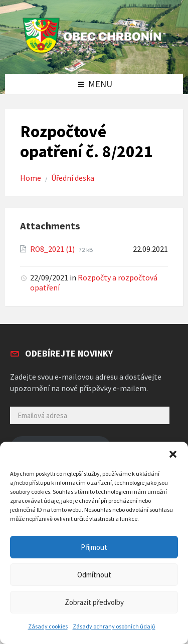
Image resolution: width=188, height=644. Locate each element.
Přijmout (94, 547)
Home (31, 178)
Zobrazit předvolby (94, 602)
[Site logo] (94, 53)
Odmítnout (94, 575)
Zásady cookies (48, 626)
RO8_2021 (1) (53, 249)
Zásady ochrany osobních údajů (114, 626)
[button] (173, 454)
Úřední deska (73, 178)
